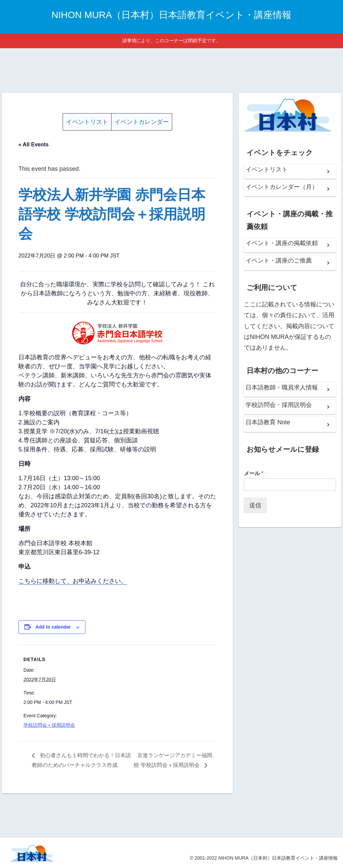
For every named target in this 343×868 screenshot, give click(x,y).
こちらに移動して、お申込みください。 (73, 581)
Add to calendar (53, 627)
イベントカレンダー (142, 122)
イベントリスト (87, 122)
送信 (255, 505)
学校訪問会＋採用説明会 (49, 725)
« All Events (33, 144)
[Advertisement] (171, 69)
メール (254, 473)
